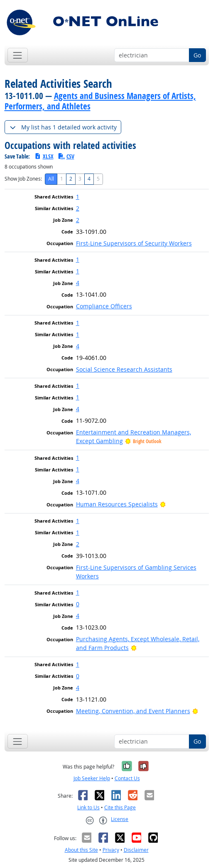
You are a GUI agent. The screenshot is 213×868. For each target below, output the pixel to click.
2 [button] (78, 208)
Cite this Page (120, 807)
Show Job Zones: (23, 179)
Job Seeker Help (92, 778)
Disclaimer (136, 850)
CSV (66, 156)
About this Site (81, 850)
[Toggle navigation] (18, 55)
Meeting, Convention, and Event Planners (133, 711)
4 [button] (78, 283)
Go (197, 55)
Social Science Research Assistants (124, 369)
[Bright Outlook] (163, 504)
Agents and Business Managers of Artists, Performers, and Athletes (100, 101)
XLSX (44, 156)
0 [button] (78, 604)
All (51, 179)
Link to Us (88, 807)
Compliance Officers (104, 306)
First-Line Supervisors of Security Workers (134, 243)
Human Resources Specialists (117, 504)
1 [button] (78, 197)
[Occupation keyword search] (152, 55)
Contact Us (127, 778)
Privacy (111, 850)
